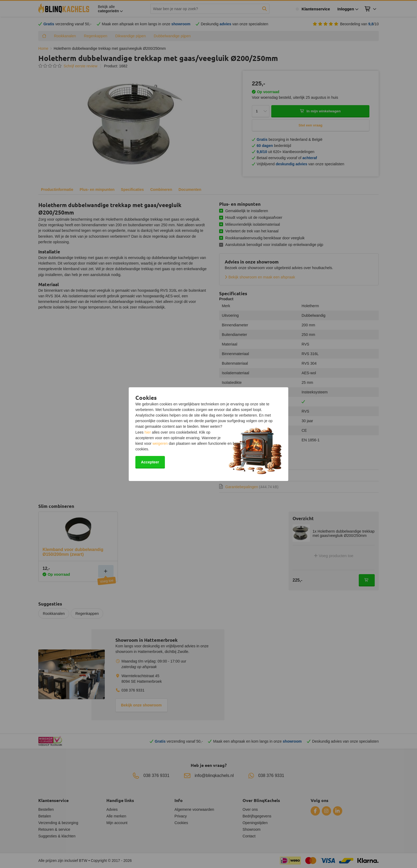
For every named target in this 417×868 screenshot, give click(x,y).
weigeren (160, 443)
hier (148, 432)
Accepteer (150, 462)
